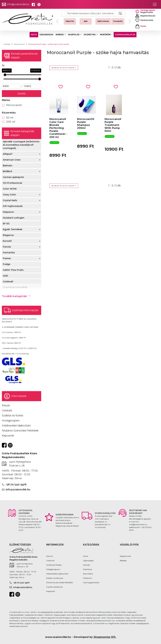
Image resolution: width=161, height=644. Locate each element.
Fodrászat (87, 569)
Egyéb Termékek (13, 229)
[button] (57, 21)
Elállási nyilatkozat (55, 578)
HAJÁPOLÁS (74, 35)
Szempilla (118, 21)
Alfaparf (8, 154)
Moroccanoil (19, 44)
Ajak (86, 21)
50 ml (10, 118)
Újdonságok (88, 561)
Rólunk (50, 556)
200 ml (11, 122)
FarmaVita (9, 253)
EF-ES (6, 224)
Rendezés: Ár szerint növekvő (63, 68)
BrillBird (7, 171)
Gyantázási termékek (15, 287)
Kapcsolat (51, 591)
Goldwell (8, 282)
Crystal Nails (10, 200)
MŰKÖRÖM (105, 35)
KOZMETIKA (90, 35)
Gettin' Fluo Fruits (13, 270)
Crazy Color (9, 195)
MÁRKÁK (60, 35)
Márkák (86, 565)
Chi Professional (12, 183)
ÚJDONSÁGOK (46, 35)
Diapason (8, 212)
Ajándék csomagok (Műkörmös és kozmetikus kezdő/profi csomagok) (21, 145)
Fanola (7, 247)
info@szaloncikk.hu (18, 4)
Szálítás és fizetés (54, 565)
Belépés (123, 561)
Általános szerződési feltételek (60, 582)
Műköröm (88, 578)
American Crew (12, 160)
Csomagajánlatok (91, 582)
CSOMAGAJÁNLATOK (125, 35)
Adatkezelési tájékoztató (57, 574)
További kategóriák (16, 296)
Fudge (7, 264)
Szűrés (22, 94)
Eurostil (7, 241)
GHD (5, 276)
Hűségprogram (53, 569)
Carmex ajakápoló (13, 177)
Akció (86, 556)
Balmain (8, 166)
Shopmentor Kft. (105, 637)
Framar (7, 258)
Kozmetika (88, 574)
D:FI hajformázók (13, 206)
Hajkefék (70, 21)
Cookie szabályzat (54, 587)
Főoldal (7, 44)
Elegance (8, 235)
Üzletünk (50, 561)
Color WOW (10, 189)
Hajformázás (103, 21)
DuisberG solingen (14, 218)
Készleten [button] (54, 143)
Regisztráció (125, 556)
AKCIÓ (34, 35)
